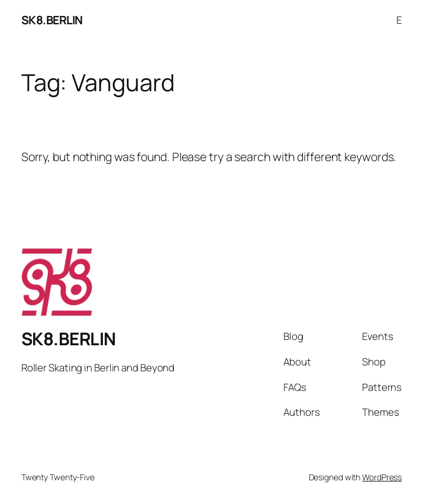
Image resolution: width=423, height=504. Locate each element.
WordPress (382, 477)
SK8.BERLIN (52, 20)
